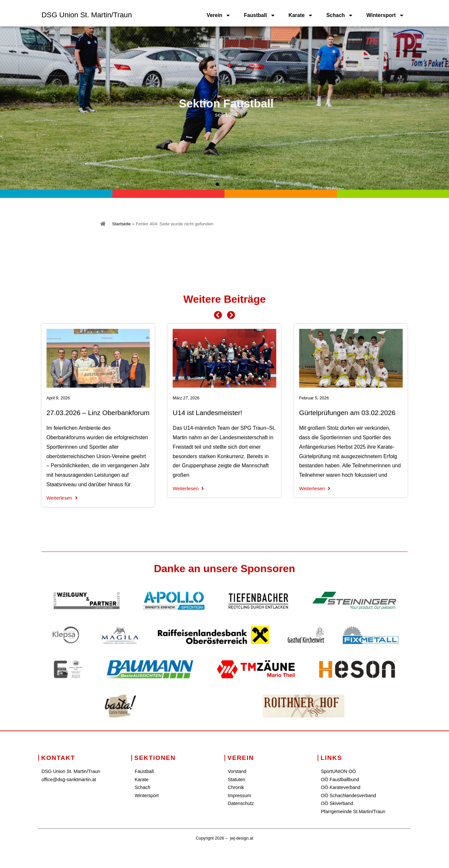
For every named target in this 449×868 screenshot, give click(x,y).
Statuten (237, 780)
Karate (301, 15)
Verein (219, 15)
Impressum (239, 796)
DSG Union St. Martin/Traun (87, 15)
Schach (340, 15)
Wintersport (385, 15)
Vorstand (237, 771)
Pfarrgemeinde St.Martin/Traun (353, 812)
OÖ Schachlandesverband (349, 796)
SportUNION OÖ (338, 771)
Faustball (259, 15)
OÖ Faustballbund (340, 780)
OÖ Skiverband (337, 803)
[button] (210, 184)
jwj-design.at (242, 838)
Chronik (236, 787)
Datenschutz (241, 803)
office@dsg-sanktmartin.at (69, 780)
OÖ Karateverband (341, 787)
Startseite (121, 224)
